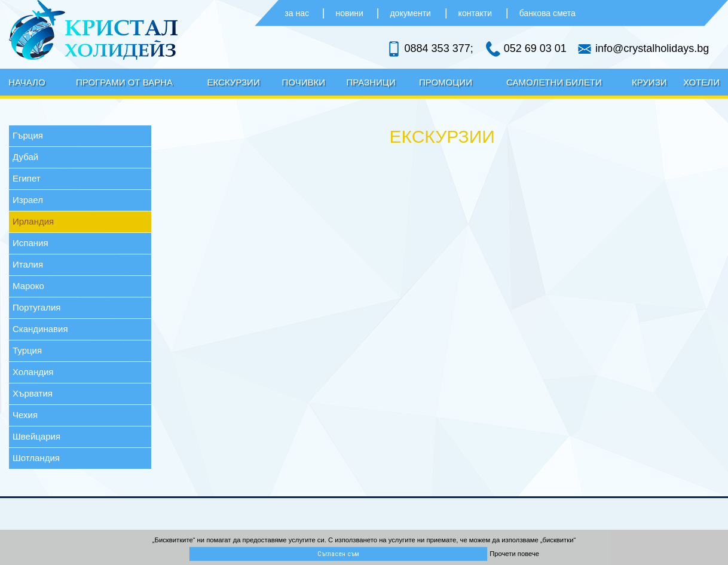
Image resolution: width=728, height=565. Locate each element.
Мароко (28, 286)
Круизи (649, 82)
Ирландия (33, 221)
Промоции (446, 82)
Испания (30, 243)
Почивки (304, 82)
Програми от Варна (124, 82)
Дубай (25, 157)
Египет (27, 178)
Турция (27, 350)
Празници (371, 82)
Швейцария (36, 436)
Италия (28, 264)
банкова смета (547, 13)
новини (351, 13)
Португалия (36, 307)
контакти (475, 13)
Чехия (25, 415)
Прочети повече (514, 554)
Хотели (701, 82)
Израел (28, 200)
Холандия (33, 372)
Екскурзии (234, 82)
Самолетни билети (554, 82)
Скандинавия (40, 329)
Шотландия (36, 458)
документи (410, 13)
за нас (298, 13)
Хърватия (33, 393)
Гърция (28, 135)
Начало (27, 82)
